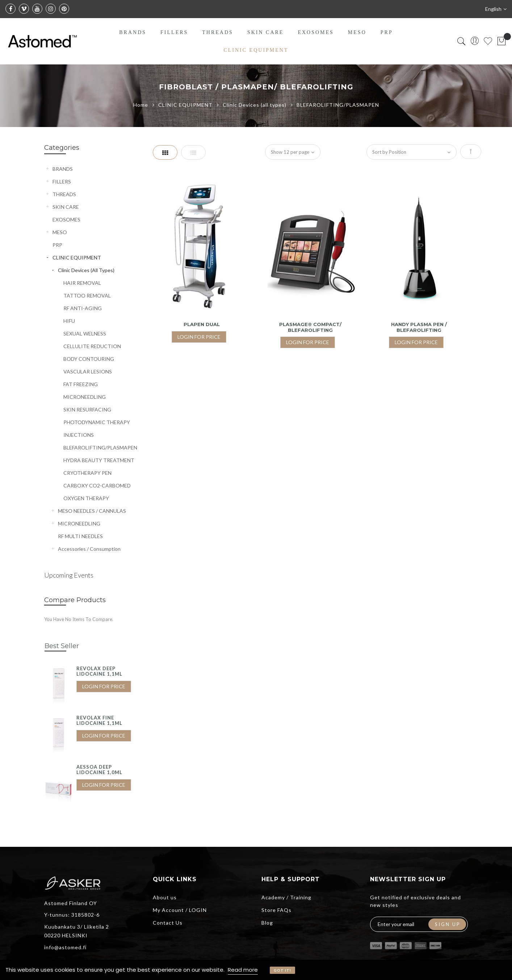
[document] (256, 970)
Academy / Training (286, 897)
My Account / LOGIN (180, 910)
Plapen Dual (202, 324)
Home (141, 105)
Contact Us (168, 923)
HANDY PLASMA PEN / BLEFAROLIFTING (419, 327)
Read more (243, 970)
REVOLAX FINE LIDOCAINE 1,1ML (99, 721)
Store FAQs (276, 910)
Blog (267, 923)
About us (165, 897)
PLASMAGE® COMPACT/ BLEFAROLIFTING (310, 327)
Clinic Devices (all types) (255, 105)
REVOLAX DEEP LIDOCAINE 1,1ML (99, 671)
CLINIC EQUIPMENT (186, 105)
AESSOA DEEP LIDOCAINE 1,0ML (99, 770)
